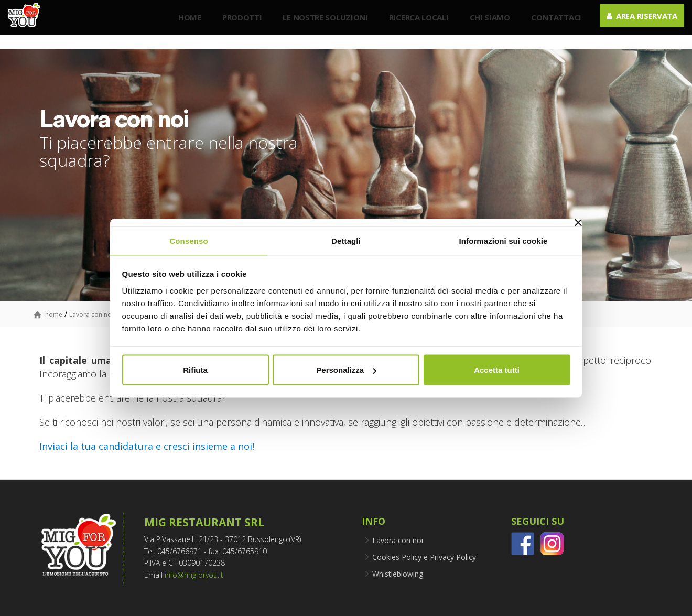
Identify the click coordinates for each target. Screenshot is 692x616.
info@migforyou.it (194, 575)
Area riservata (637, 24)
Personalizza (346, 370)
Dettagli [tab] (346, 240)
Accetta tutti (497, 370)
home (54, 314)
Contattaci (551, 25)
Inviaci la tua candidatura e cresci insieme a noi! (147, 446)
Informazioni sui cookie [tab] (504, 240)
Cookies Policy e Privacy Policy (424, 557)
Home (185, 25)
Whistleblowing (398, 574)
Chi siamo (485, 25)
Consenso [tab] (188, 240)
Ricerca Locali (414, 25)
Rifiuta (195, 370)
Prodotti (237, 25)
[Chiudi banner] (578, 222)
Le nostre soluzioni (320, 25)
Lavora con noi (91, 314)
